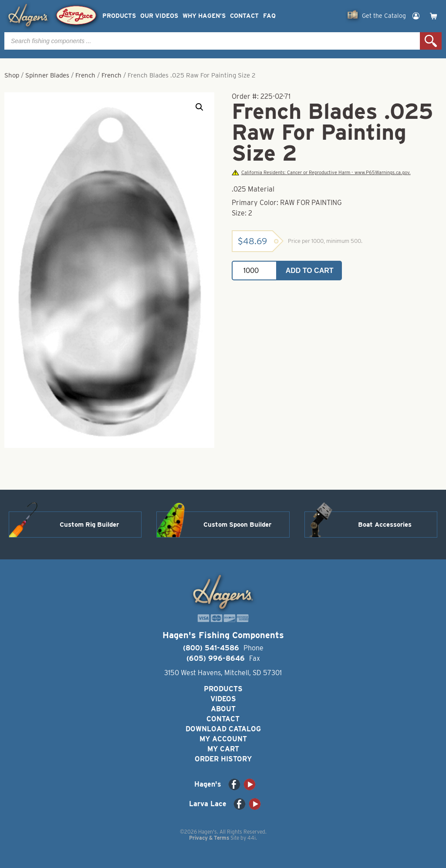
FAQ (269, 16)
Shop (12, 75)
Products (119, 16)
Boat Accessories (385, 525)
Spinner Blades (47, 75)
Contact (244, 16)
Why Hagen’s (204, 16)
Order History (223, 759)
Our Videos (159, 16)
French (85, 75)
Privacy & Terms (209, 838)
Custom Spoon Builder (237, 525)
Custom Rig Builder (89, 525)
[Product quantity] (254, 271)
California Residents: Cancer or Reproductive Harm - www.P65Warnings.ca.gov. (321, 173)
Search (431, 41)
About (223, 709)
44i (252, 838)
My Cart (223, 749)
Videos (223, 699)
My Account (223, 739)
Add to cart (310, 271)
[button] (199, 107)
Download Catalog (223, 729)
